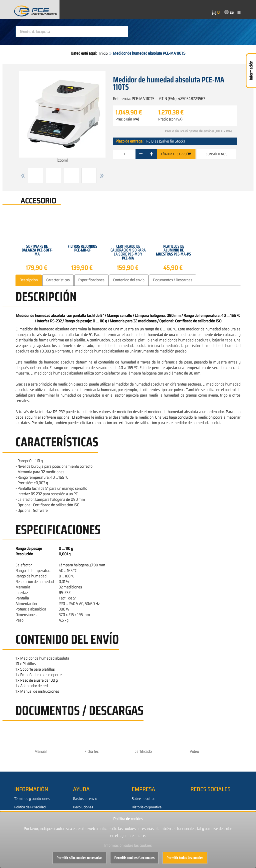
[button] (23, 176)
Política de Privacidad (30, 807)
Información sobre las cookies (128, 845)
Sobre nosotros (144, 799)
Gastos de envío (85, 799)
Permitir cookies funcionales (134, 858)
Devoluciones (83, 807)
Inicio (103, 53)
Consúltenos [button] (217, 154)
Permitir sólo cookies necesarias (79, 858)
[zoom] (62, 117)
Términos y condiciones (32, 799)
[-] (141, 154)
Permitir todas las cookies (185, 858)
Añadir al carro (176, 154)
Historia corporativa (147, 807)
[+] (151, 154)
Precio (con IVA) (170, 119)
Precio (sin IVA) (127, 119)
